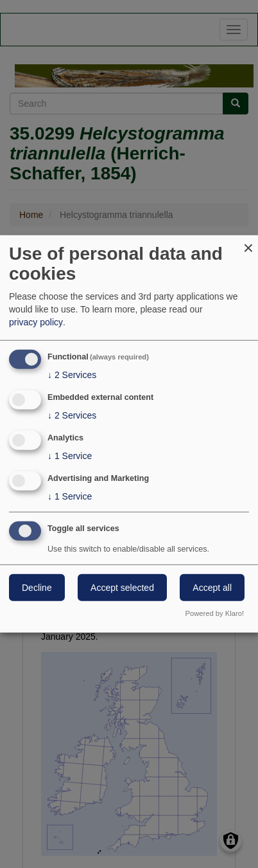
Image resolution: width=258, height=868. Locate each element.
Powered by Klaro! (215, 613)
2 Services (72, 375)
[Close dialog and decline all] (248, 243)
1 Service (70, 456)
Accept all (212, 587)
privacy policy (36, 322)
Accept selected (122, 587)
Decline (37, 587)
